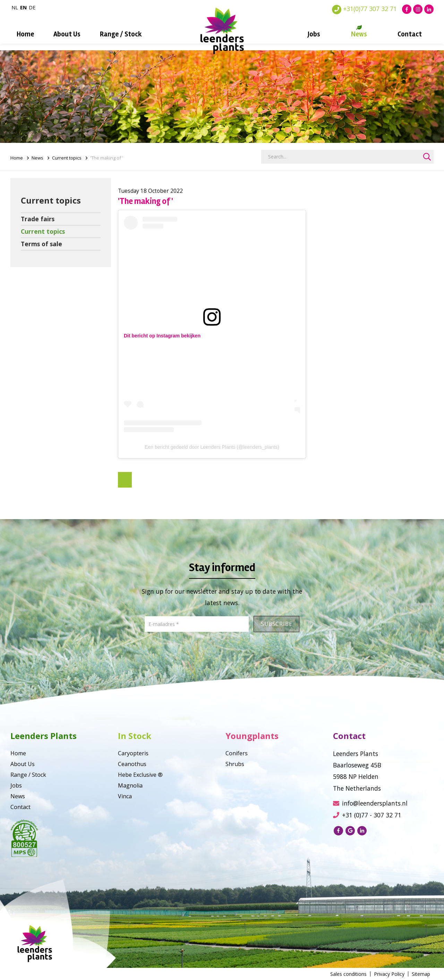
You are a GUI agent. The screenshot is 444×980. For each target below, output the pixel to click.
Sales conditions (348, 974)
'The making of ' (107, 158)
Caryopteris (133, 753)
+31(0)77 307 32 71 (364, 9)
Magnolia (130, 785)
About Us (67, 34)
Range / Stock (121, 34)
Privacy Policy (389, 974)
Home (25, 34)
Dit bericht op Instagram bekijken (162, 336)
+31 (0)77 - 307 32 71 (367, 815)
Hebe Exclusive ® (140, 775)
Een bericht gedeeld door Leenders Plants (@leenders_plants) (212, 447)
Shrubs (235, 764)
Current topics (67, 158)
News (359, 34)
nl (15, 7)
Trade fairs (38, 219)
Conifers (237, 753)
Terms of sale (41, 244)
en (23, 7)
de (32, 7)
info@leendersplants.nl (370, 803)
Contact (410, 34)
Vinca (125, 796)
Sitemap (421, 974)
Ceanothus (132, 764)
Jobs (314, 34)
